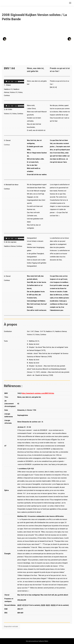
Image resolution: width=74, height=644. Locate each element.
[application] (14, 82)
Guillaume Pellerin (43, 641)
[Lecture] (6, 82)
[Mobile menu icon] (70, 3)
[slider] (12, 82)
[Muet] (19, 82)
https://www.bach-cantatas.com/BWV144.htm (38, 393)
